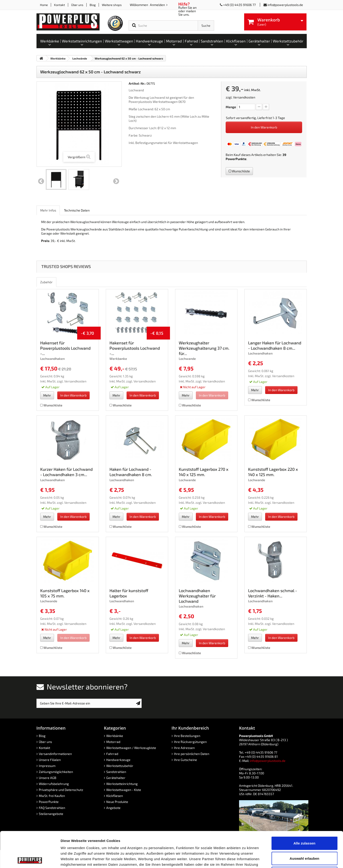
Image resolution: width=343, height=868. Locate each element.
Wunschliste (239, 171)
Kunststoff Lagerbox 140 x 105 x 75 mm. (65, 593)
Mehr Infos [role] (48, 210)
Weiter (116, 181)
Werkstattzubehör (120, 766)
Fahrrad (112, 754)
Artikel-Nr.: (137, 83)
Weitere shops (112, 5)
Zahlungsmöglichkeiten (56, 772)
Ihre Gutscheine (185, 760)
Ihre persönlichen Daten (192, 754)
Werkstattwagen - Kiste (124, 790)
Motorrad (113, 742)
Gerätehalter (116, 778)
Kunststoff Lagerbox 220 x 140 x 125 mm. (273, 472)
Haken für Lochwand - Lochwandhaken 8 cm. (131, 472)
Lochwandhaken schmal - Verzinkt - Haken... (273, 593)
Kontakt (59, 5)
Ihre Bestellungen (187, 736)
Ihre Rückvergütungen (190, 742)
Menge (231, 107)
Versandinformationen (55, 754)
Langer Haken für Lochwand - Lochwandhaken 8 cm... (275, 345)
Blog (93, 5)
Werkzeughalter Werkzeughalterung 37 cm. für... (204, 348)
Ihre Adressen (184, 748)
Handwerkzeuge (118, 760)
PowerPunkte (236, 159)
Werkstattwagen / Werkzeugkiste (131, 748)
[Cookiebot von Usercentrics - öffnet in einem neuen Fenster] (30, 859)
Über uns (77, 5)
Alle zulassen (304, 807)
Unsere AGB (48, 778)
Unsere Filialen (50, 760)
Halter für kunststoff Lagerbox (129, 593)
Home (44, 5)
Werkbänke (115, 736)
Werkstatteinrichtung (122, 784)
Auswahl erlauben (304, 823)
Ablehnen (304, 838)
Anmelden (158, 5)
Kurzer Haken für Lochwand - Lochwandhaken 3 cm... (66, 472)
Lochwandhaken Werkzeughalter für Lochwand (197, 596)
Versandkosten (244, 97)
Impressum (47, 766)
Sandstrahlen (116, 772)
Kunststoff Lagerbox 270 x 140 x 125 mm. (204, 472)
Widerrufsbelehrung (54, 784)
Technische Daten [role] (77, 210)
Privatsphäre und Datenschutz (61, 790)
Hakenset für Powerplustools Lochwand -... (65, 348)
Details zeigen (246, 859)
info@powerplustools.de (285, 5)
